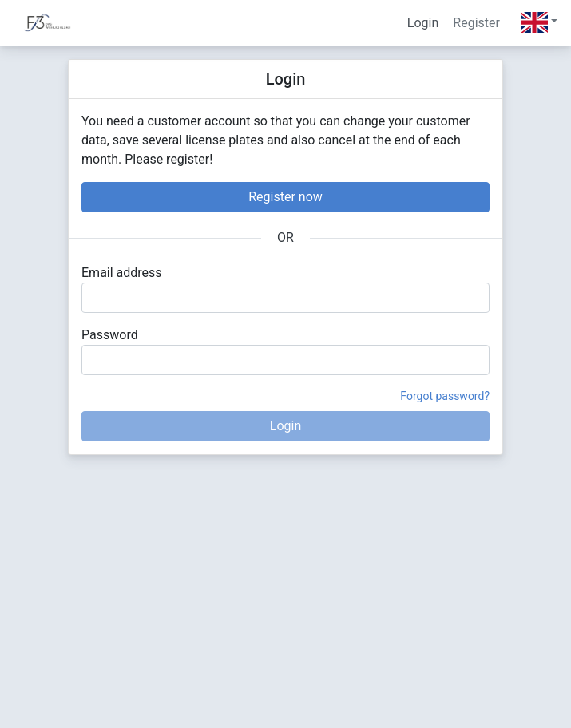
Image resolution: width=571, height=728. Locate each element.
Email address (122, 273)
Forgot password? (445, 396)
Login (423, 23)
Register (476, 23)
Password (110, 335)
